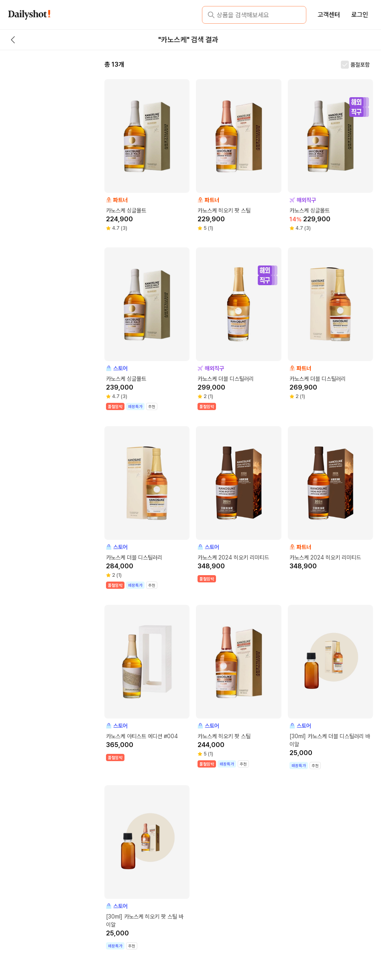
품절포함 (360, 65)
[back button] (13, 40)
